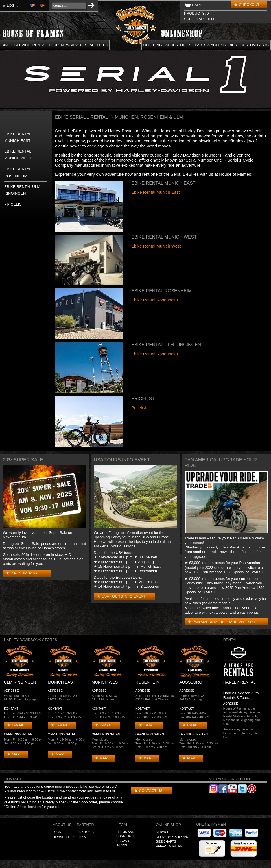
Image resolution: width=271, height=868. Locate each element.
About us (99, 45)
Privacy (123, 841)
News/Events (74, 45)
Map (16, 754)
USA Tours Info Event (124, 596)
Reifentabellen (169, 846)
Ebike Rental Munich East (156, 192)
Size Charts (166, 841)
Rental (40, 45)
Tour (54, 45)
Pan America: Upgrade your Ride (226, 622)
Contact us (151, 791)
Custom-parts (254, 45)
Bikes (7, 45)
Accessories (178, 45)
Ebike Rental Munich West (156, 246)
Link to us (85, 832)
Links (81, 837)
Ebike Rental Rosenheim (155, 300)
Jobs (57, 832)
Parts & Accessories (216, 45)
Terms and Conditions (126, 834)
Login (12, 5)
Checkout (249, 5)
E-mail (18, 725)
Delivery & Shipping (173, 837)
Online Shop (168, 825)
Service (22, 45)
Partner (85, 825)
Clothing (153, 45)
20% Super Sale (26, 573)
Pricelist (14, 204)
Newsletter (63, 837)
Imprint (123, 845)
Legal (122, 825)
